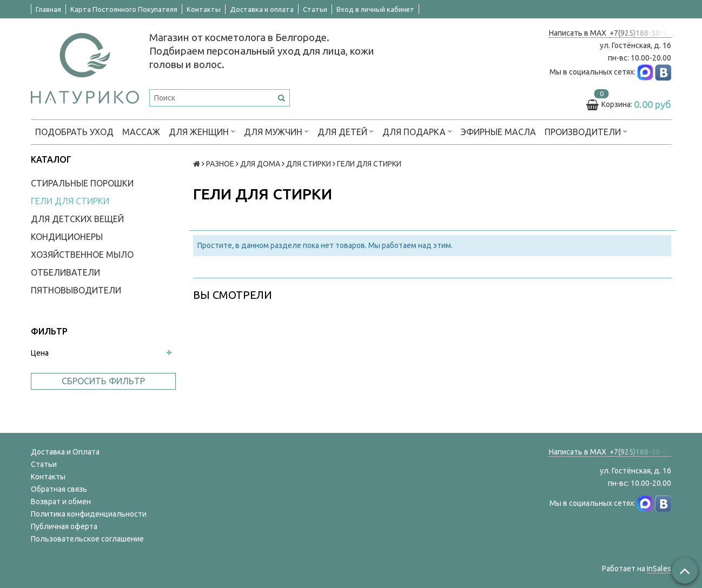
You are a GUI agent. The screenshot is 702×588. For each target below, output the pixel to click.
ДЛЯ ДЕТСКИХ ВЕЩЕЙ (77, 219)
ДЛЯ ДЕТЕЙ (346, 131)
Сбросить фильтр (103, 381)
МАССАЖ (141, 132)
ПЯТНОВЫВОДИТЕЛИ (76, 290)
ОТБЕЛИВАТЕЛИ (65, 272)
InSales (659, 569)
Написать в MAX (579, 33)
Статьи (315, 9)
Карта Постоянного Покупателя (124, 9)
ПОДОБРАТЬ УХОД (74, 132)
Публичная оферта (64, 526)
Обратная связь (59, 489)
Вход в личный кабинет (375, 9)
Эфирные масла (498, 132)
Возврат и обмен (61, 502)
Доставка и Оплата (65, 452)
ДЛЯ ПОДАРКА (417, 131)
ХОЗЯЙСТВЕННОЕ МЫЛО (82, 255)
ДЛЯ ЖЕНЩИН (202, 131)
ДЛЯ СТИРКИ (309, 164)
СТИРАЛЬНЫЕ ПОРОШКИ (82, 183)
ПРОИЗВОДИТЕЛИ (586, 131)
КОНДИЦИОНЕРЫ (67, 237)
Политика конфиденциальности (89, 514)
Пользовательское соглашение (87, 539)
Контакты (204, 9)
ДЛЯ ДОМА (260, 164)
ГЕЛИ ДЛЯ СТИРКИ (70, 201)
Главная (48, 9)
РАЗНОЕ (220, 164)
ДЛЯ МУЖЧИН (276, 131)
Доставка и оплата (262, 9)
